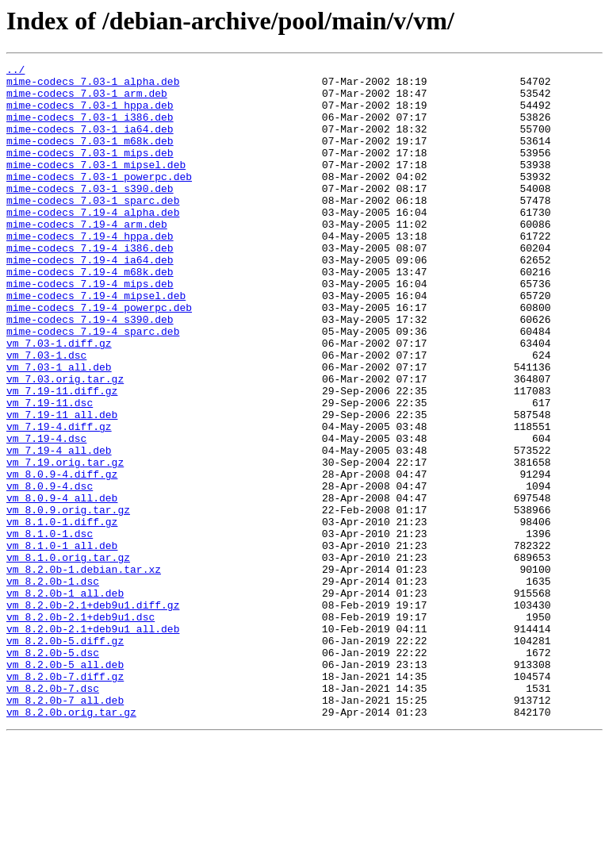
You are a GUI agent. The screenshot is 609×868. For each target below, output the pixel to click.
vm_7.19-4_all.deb (59, 528)
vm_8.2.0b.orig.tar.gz (71, 843)
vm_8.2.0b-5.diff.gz (65, 757)
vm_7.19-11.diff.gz (62, 457)
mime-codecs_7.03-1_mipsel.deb (96, 186)
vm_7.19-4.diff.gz (59, 500)
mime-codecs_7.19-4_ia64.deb (90, 300)
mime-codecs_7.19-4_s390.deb (90, 371)
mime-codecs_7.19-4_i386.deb (90, 286)
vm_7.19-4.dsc (46, 514)
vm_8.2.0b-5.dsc (53, 771)
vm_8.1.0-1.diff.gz (62, 614)
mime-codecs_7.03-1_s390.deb (90, 214)
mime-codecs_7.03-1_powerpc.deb (99, 200)
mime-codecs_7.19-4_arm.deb (87, 257)
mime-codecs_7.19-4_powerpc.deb (99, 357)
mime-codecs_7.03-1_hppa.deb (90, 114)
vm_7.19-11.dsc (50, 471)
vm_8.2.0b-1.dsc (53, 686)
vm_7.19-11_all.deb (62, 486)
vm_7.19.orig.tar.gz (65, 543)
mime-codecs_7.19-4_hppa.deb (90, 271)
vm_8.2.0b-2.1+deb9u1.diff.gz (93, 714)
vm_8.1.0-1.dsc (50, 628)
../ (15, 71)
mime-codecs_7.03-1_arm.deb (87, 100)
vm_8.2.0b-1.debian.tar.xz (84, 671)
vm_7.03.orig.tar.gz (65, 443)
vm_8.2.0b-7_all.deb (65, 828)
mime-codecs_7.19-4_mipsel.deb (96, 343)
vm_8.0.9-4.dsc (50, 571)
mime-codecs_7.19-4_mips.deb (90, 328)
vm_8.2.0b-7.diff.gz (65, 800)
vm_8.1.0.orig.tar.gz (68, 657)
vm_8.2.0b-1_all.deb (65, 700)
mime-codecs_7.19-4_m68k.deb (90, 314)
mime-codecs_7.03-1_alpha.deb (93, 86)
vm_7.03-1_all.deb (59, 428)
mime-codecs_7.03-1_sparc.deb (93, 229)
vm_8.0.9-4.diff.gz (62, 557)
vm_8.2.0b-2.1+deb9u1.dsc (80, 728)
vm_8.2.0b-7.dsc (53, 814)
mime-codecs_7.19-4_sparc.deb (93, 386)
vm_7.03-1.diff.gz (59, 400)
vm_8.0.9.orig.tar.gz (68, 600)
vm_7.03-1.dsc (46, 414)
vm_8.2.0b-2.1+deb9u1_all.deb (93, 743)
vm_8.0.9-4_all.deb (62, 586)
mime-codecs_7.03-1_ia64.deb (90, 143)
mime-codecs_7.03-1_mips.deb (90, 171)
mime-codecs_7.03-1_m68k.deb (90, 157)
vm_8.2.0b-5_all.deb (65, 785)
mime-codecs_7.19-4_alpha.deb (93, 243)
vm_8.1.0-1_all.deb (62, 643)
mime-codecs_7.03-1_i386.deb (90, 129)
